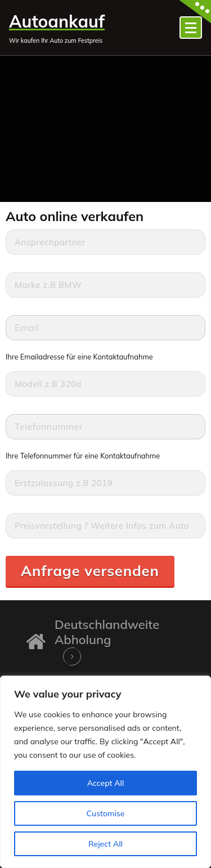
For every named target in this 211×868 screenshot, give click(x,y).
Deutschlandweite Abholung (107, 632)
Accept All (106, 783)
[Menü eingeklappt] (191, 28)
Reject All (105, 844)
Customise (106, 813)
